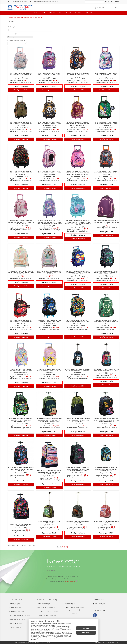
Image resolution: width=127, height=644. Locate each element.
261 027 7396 (20, 2)
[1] (63, 547)
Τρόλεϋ (40, 18)
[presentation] (63, 587)
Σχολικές (33, 18)
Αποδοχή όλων (86, 633)
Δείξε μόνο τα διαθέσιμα (16, 41)
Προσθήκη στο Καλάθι (21, 86)
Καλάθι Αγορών (99, 604)
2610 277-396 (44, 612)
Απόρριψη (86, 628)
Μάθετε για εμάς (14, 604)
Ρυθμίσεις (34, 640)
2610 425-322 (72, 614)
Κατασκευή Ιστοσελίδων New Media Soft (106, 642)
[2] (64, 547)
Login (107, 2)
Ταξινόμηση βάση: (13, 34)
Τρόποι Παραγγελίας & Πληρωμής (20, 615)
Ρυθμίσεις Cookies (15, 627)
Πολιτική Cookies (50, 625)
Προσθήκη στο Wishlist (21, 90)
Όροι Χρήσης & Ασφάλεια (17, 619)
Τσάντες (25, 18)
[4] (68, 547)
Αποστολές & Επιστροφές (17, 612)
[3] (66, 547)
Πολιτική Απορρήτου (70, 581)
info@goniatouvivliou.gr (49, 615)
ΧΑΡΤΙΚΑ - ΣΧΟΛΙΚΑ (14, 18)
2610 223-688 (54, 612)
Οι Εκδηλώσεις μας (15, 608)
